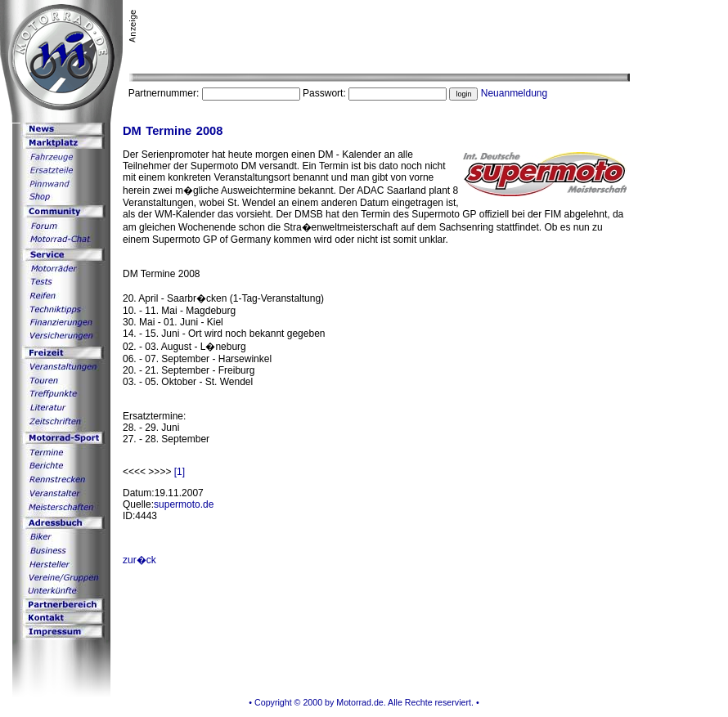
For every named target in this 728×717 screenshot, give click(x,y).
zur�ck (139, 560)
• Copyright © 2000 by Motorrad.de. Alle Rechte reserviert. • (364, 702)
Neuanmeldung (514, 93)
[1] (180, 472)
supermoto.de (184, 504)
